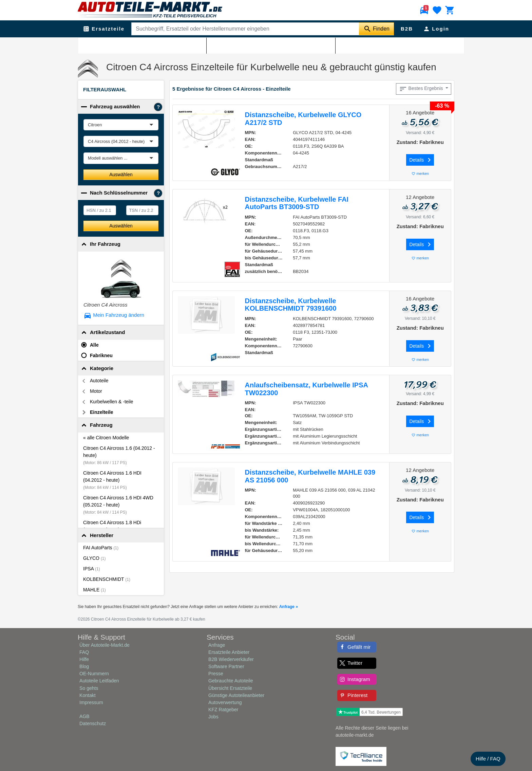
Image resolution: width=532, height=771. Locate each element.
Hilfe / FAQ (488, 759)
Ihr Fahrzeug (105, 244)
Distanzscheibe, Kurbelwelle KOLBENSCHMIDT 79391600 (291, 305)
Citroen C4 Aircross (161, 44)
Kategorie (102, 368)
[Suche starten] (376, 29)
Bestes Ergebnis (422, 89)
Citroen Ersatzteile (121, 44)
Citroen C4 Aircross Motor (207, 44)
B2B (407, 29)
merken (420, 174)
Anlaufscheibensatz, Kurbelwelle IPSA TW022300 (307, 389)
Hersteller (102, 535)
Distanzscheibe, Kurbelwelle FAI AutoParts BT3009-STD (297, 203)
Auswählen (121, 175)
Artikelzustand (107, 332)
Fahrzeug (101, 425)
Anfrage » (289, 607)
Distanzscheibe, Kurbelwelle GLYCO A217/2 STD (303, 119)
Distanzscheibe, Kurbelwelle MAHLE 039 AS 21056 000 (310, 476)
